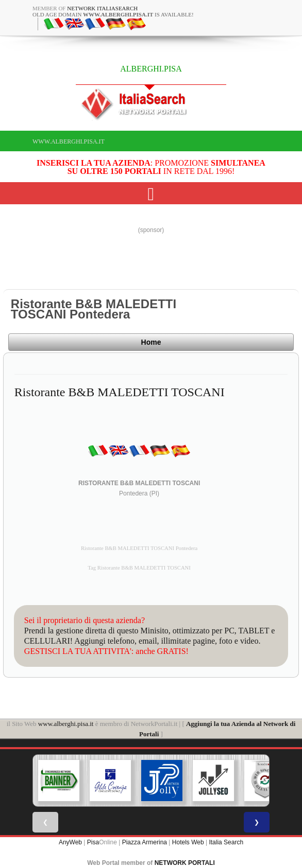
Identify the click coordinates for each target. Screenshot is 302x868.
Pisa (93, 842)
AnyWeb (70, 842)
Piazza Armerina (145, 842)
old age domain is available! (113, 14)
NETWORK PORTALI (185, 863)
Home (151, 342)
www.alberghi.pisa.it (69, 141)
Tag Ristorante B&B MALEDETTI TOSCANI (139, 568)
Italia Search (226, 842)
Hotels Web (188, 842)
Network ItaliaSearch (102, 8)
